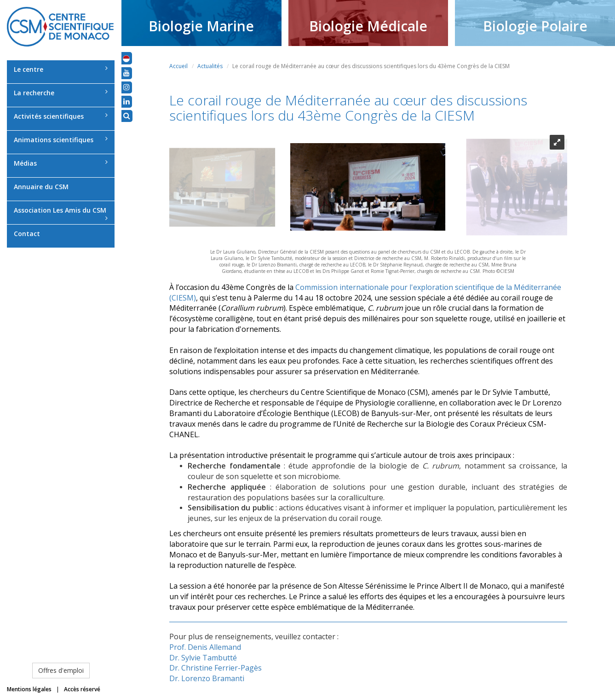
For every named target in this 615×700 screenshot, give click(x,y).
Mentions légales (29, 689)
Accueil (178, 66)
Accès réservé (82, 689)
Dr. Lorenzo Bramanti (207, 678)
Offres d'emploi (61, 670)
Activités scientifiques (61, 116)
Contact (27, 234)
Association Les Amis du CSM (61, 214)
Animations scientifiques (61, 140)
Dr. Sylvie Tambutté (203, 658)
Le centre (61, 69)
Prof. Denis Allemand (205, 647)
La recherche (61, 93)
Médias (61, 163)
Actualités (210, 66)
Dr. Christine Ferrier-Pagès (216, 668)
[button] (126, 58)
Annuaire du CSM (41, 187)
